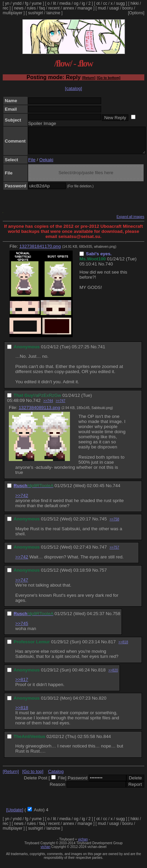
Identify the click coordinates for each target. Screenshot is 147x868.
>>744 (48, 406)
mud (102, 8)
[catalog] (73, 88)
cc (105, 3)
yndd (17, 3)
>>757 (114, 552)
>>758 (114, 524)
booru (127, 8)
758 (116, 619)
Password (78, 783)
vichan (83, 844)
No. (102, 269)
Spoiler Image (42, 123)
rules (31, 8)
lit (54, 3)
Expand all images (130, 222)
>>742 (22, 501)
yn (7, 3)
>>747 (60, 406)
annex (69, 8)
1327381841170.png (40, 251)
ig (83, 3)
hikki (134, 3)
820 (103, 703)
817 (112, 647)
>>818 (123, 647)
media (65, 3)
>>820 (113, 675)
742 (37, 405)
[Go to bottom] (108, 78)
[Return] (89, 78)
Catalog (56, 777)
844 (107, 742)
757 (103, 575)
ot (98, 3)
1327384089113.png (39, 413)
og (76, 3)
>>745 (22, 629)
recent (54, 8)
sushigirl (36, 13)
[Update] (15, 815)
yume (36, 3)
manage (85, 8)
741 (102, 352)
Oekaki (46, 165)
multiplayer (13, 13)
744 (116, 491)
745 (103, 524)
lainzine (53, 13)
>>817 (22, 685)
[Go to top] (33, 777)
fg (26, 3)
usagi (114, 8)
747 (103, 552)
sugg (121, 3)
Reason (57, 789)
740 (109, 269)
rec (6, 8)
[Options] (136, 13)
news (19, 8)
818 (102, 675)
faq (42, 8)
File (32, 165)
